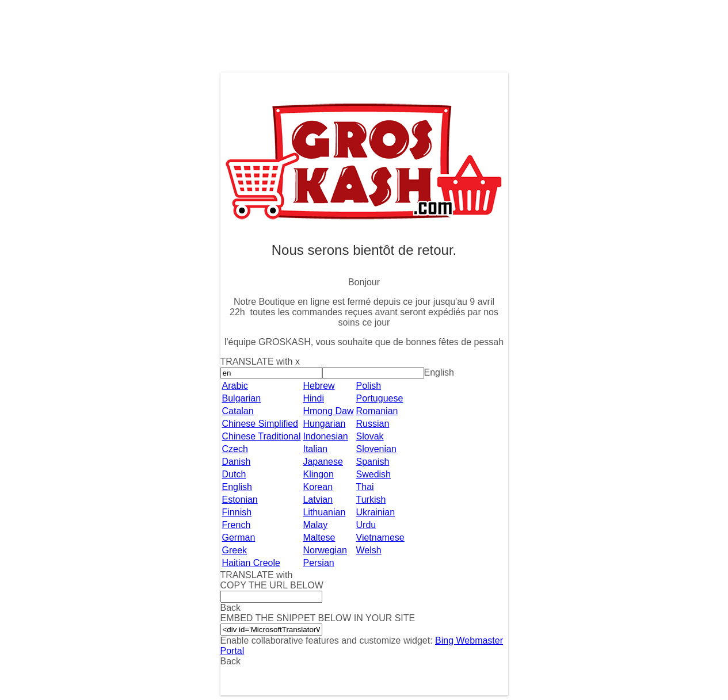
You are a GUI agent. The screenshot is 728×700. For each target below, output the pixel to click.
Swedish (373, 474)
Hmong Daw (328, 411)
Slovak (370, 436)
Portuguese (380, 398)
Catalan (238, 411)
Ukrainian (376, 512)
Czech (235, 449)
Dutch (234, 474)
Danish (237, 462)
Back (231, 661)
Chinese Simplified (260, 424)
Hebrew (319, 386)
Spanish (373, 462)
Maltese (319, 538)
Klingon (318, 474)
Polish (369, 386)
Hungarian (324, 424)
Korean (318, 487)
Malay (315, 525)
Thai (365, 487)
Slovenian (376, 449)
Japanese (323, 462)
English (237, 487)
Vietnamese (380, 538)
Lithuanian (324, 512)
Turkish (371, 500)
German (239, 538)
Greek (235, 550)
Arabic (235, 386)
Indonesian (325, 436)
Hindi (313, 398)
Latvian (318, 500)
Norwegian (325, 550)
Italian (315, 449)
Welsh (369, 550)
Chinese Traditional (262, 436)
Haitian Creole (251, 563)
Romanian (377, 411)
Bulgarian (242, 398)
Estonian (240, 500)
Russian (373, 424)
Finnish (237, 512)
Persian (318, 563)
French (237, 525)
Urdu (366, 525)
